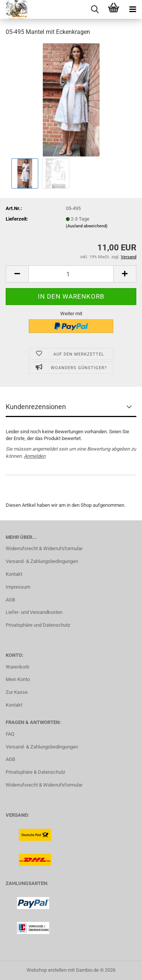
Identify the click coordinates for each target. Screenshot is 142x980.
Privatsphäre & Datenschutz (35, 772)
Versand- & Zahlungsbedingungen (42, 561)
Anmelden (35, 456)
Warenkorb (17, 667)
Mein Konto (18, 679)
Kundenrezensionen (36, 407)
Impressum (18, 587)
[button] (17, 274)
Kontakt (14, 574)
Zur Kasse (17, 692)
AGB (10, 600)
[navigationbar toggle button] (133, 9)
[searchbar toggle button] (95, 9)
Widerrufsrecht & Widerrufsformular (44, 548)
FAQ (10, 734)
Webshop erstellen (47, 970)
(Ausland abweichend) (87, 226)
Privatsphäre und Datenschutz (38, 625)
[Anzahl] (71, 274)
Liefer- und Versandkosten (34, 612)
